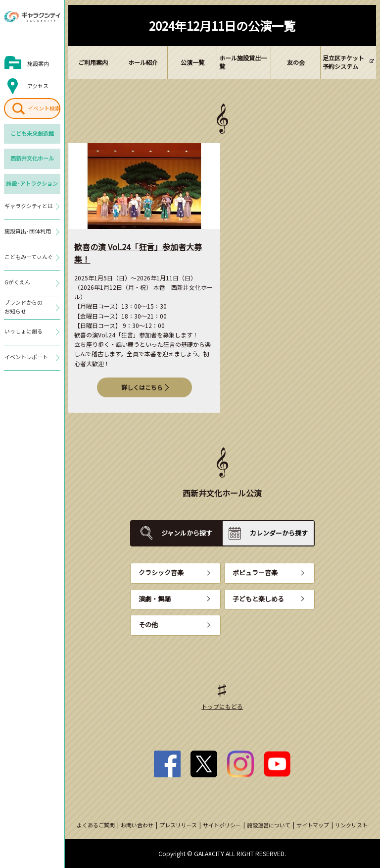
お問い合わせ (137, 825)
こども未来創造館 (32, 133)
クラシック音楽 (161, 572)
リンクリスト (351, 825)
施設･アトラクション (32, 183)
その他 (148, 624)
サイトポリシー (222, 825)
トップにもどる (222, 706)
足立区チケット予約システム (343, 62)
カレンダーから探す (279, 533)
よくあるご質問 (96, 825)
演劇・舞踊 (155, 599)
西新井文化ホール (32, 158)
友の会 (296, 62)
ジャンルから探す (187, 533)
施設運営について (269, 825)
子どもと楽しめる (258, 599)
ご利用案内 (93, 62)
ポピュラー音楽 (255, 572)
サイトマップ (313, 825)
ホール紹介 (143, 62)
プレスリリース (178, 825)
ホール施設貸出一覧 (243, 62)
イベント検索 (44, 108)
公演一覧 (192, 62)
